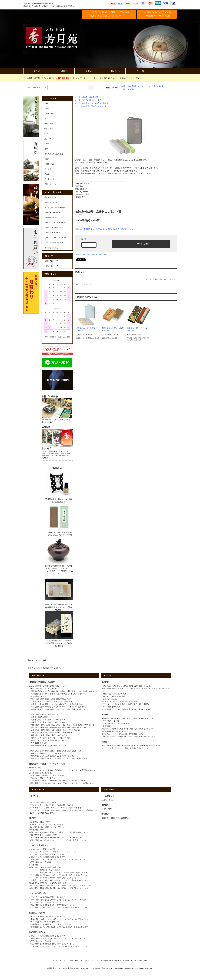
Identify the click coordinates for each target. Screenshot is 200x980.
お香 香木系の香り (51, 218)
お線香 (85, 97)
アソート (103, 106)
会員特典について (51, 261)
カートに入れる (141, 244)
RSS (139, 961)
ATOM (145, 961)
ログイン (87, 71)
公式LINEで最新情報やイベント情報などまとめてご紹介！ (116, 78)
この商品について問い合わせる (108, 229)
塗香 (154, 86)
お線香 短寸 (94, 97)
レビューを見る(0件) (154, 279)
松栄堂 (99, 100)
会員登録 (62, 71)
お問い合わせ (113, 71)
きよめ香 (160, 86)
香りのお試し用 (88, 100)
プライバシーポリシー (128, 961)
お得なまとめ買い (128, 89)
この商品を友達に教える (85, 229)
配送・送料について (77, 961)
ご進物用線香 (132, 86)
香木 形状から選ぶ (51, 248)
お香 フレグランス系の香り (55, 223)
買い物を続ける (127, 229)
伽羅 (123, 86)
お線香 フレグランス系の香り (56, 238)
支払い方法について (61, 961)
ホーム (78, 97)
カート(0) (138, 71)
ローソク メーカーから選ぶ (55, 243)
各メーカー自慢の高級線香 (55, 208)
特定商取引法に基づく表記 (97, 254)
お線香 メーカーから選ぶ (92, 103)
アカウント (36, 71)
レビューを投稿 (169, 279)
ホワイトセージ (144, 86)
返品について (80, 254)
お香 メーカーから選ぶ (53, 213)
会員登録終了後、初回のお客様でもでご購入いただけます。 (56, 78)
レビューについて (51, 266)
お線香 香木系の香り (90, 106)
